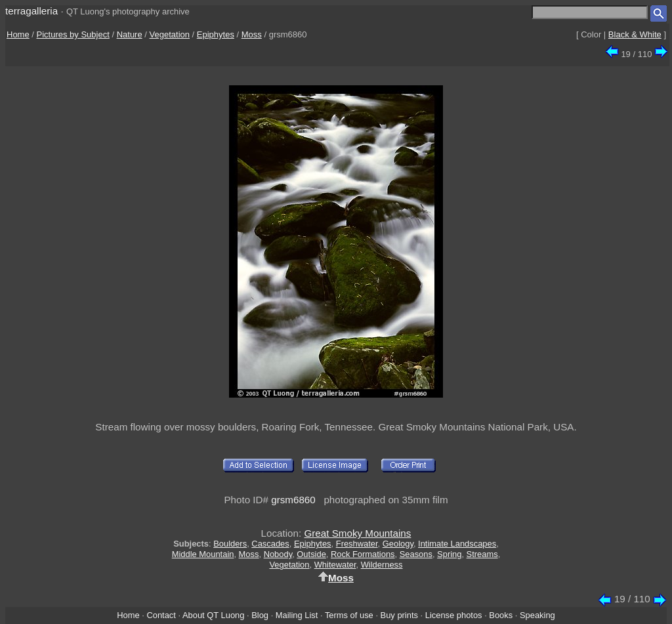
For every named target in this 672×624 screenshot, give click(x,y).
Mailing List (297, 615)
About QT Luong (213, 615)
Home (18, 34)
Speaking (537, 615)
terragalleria (31, 11)
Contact (161, 615)
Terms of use (349, 615)
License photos (454, 615)
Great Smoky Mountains (357, 533)
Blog (260, 615)
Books (501, 615)
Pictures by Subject (73, 34)
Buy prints (399, 615)
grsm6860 (293, 500)
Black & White (635, 34)
